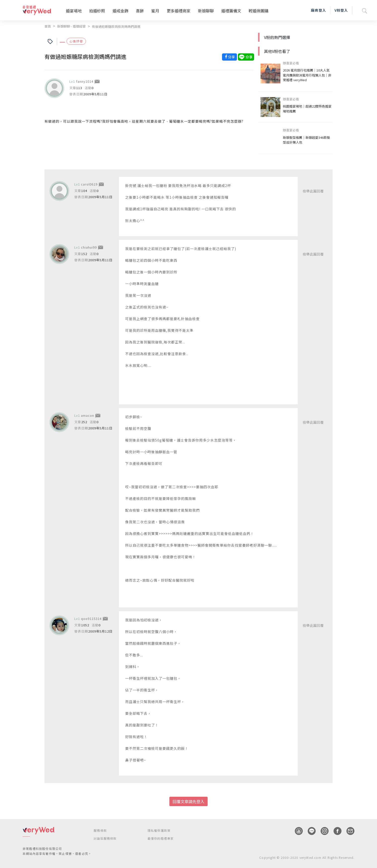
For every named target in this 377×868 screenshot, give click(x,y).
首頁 (48, 26)
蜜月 (155, 11)
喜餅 (140, 11)
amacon (88, 415)
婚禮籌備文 (231, 11)
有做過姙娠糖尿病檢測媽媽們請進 (116, 26)
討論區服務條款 (105, 838)
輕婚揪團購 (259, 11)
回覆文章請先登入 (188, 801)
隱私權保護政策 (159, 830)
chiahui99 (89, 247)
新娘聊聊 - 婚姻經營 (71, 26)
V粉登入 (341, 10)
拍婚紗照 (97, 11)
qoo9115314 (91, 619)
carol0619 (89, 184)
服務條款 (100, 830)
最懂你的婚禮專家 (161, 838)
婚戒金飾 (120, 11)
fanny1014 (85, 81)
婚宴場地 (74, 11)
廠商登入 (318, 10)
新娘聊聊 (206, 11)
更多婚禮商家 (179, 11)
